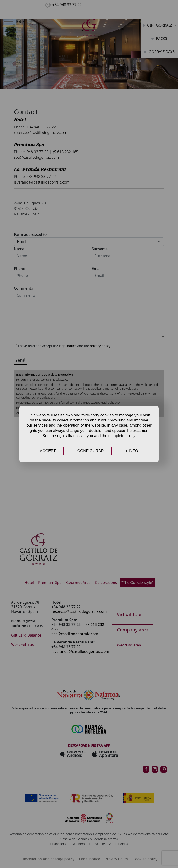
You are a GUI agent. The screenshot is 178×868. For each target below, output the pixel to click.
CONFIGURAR (91, 451)
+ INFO (132, 451)
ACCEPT (48, 451)
